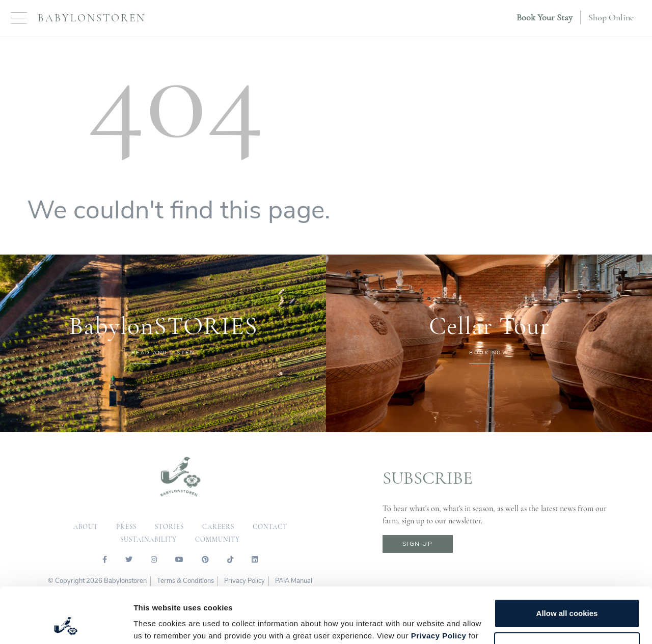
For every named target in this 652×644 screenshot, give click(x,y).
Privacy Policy (439, 584)
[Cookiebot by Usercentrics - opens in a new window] (66, 624)
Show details (157, 624)
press (126, 527)
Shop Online (611, 17)
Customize (567, 594)
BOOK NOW (489, 353)
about (86, 527)
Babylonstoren (92, 18)
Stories (169, 527)
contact (270, 527)
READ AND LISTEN (163, 353)
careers (218, 527)
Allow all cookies (567, 561)
